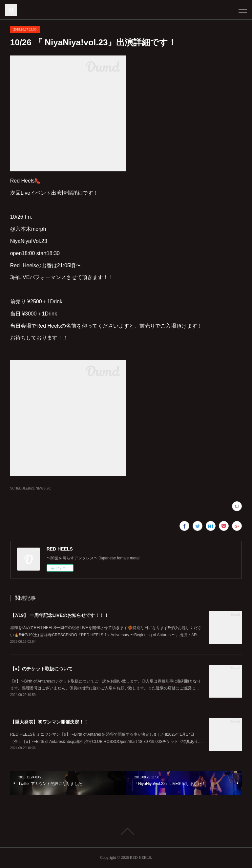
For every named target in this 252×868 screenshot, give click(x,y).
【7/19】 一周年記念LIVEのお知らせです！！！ (59, 615)
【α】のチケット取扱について (42, 669)
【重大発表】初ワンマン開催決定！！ (49, 722)
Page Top (126, 831)
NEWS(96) (44, 488)
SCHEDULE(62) (22, 488)
